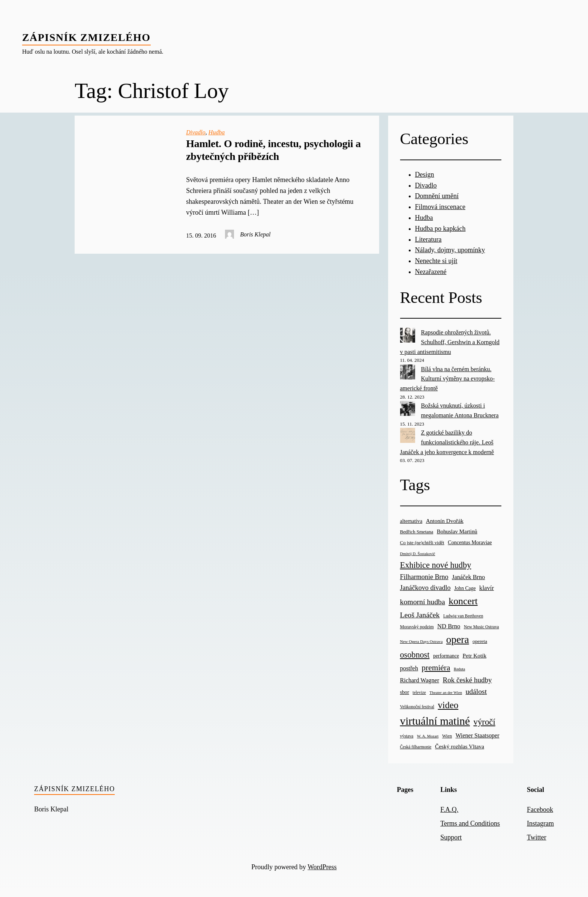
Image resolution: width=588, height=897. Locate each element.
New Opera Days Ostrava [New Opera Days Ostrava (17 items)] (421, 641)
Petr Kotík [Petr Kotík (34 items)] (475, 655)
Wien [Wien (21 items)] (447, 736)
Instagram (540, 823)
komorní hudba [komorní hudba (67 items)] (423, 602)
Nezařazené (431, 272)
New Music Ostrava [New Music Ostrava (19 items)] (481, 627)
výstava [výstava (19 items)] (407, 736)
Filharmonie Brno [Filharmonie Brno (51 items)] (424, 577)
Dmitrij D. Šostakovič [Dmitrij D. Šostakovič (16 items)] (418, 554)
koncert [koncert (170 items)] (463, 601)
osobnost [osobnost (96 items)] (415, 655)
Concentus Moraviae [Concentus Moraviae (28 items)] (470, 542)
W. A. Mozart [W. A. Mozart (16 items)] (428, 736)
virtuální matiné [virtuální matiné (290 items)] (435, 721)
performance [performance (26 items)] (446, 656)
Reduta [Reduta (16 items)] (459, 669)
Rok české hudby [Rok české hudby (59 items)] (467, 680)
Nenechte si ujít (436, 261)
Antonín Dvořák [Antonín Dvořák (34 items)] (445, 521)
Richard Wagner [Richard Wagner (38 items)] (420, 680)
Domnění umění (437, 196)
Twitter (537, 837)
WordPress (322, 867)
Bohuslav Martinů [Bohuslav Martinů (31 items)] (457, 531)
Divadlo (196, 132)
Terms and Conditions (470, 823)
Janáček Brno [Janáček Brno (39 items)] (468, 577)
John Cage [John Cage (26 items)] (465, 588)
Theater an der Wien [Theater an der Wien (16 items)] (446, 693)
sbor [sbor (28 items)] (405, 692)
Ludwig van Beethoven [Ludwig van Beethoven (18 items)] (463, 616)
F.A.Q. (449, 810)
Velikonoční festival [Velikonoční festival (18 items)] (417, 707)
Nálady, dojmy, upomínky (450, 250)
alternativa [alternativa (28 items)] (411, 521)
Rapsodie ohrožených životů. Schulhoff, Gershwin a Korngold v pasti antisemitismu (450, 342)
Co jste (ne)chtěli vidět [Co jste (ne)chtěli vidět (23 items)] (422, 543)
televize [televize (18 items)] (419, 692)
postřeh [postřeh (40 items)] (409, 668)
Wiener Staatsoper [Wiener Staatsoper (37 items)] (478, 735)
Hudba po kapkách (440, 229)
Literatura (428, 239)
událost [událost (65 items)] (476, 692)
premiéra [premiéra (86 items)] (436, 668)
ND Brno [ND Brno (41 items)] (449, 626)
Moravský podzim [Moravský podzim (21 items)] (417, 627)
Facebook (540, 810)
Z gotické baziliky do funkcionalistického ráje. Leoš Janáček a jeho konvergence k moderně (447, 442)
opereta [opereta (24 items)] (480, 641)
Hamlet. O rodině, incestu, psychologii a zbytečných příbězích (273, 150)
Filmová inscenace (440, 207)
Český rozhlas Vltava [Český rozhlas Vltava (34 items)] (460, 746)
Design (425, 175)
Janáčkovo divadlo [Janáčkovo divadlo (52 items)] (425, 588)
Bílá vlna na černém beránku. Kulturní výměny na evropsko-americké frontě (448, 379)
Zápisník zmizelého (86, 37)
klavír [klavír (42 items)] (487, 588)
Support (451, 837)
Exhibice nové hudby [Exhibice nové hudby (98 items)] (436, 565)
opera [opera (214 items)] (458, 640)
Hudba (217, 132)
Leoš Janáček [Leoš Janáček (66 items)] (420, 615)
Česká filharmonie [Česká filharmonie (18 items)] (416, 747)
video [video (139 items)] (448, 705)
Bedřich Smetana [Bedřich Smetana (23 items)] (417, 532)
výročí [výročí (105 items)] (484, 722)
